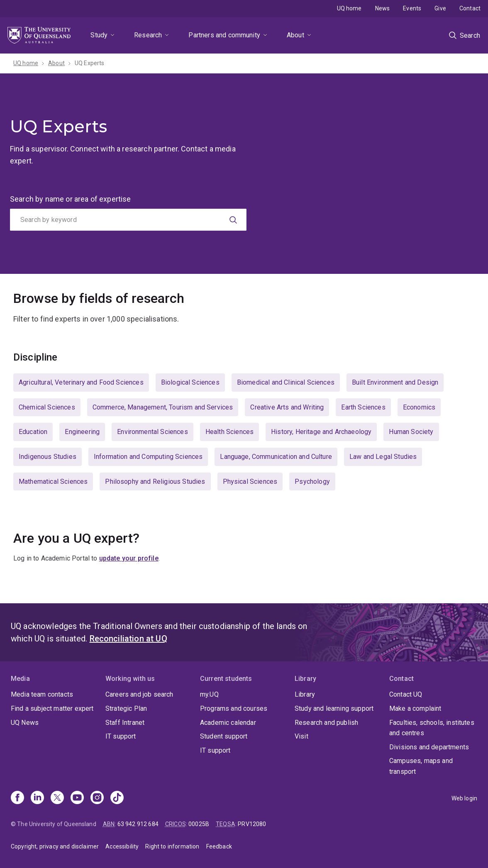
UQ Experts (90, 63)
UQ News (25, 723)
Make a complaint (415, 708)
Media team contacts (42, 694)
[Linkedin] (37, 798)
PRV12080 (252, 824)
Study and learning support (334, 708)
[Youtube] (77, 798)
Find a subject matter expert (52, 708)
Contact (470, 8)
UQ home (349, 8)
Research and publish (326, 723)
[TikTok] (117, 798)
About (295, 35)
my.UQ (209, 694)
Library (305, 694)
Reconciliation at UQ (128, 639)
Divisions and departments (429, 747)
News (383, 8)
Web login (464, 798)
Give (440, 8)
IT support (121, 736)
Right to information (172, 846)
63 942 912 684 (138, 824)
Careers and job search (139, 694)
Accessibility (122, 846)
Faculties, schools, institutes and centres (432, 728)
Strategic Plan (126, 708)
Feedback (219, 846)
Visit (301, 736)
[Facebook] (17, 798)
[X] (57, 798)
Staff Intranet (125, 723)
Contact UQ (406, 694)
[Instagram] (97, 798)
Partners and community (224, 35)
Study (99, 35)
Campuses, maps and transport (421, 766)
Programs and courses (234, 708)
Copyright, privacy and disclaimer (55, 846)
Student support (224, 736)
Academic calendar (228, 723)
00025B (199, 824)
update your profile (129, 558)
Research (148, 35)
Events (412, 8)
